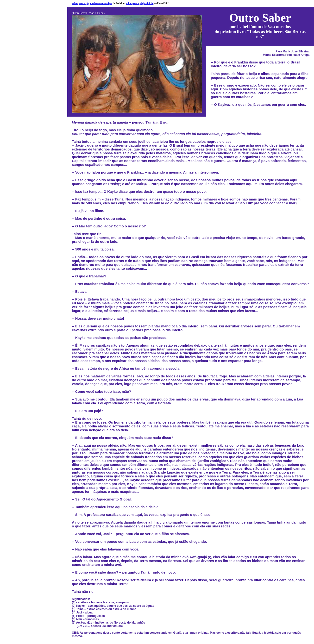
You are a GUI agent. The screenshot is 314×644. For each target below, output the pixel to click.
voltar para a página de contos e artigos (92, 3)
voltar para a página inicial (140, 3)
